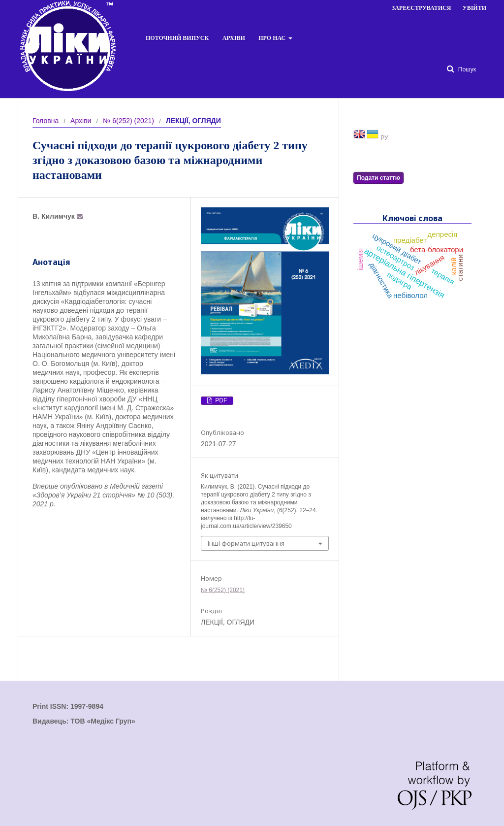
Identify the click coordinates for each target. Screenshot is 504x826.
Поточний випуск (177, 38)
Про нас (273, 38)
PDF (220, 400)
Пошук (466, 69)
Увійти (474, 8)
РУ (384, 138)
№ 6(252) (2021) (128, 121)
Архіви (234, 38)
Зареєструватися (422, 8)
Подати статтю (378, 178)
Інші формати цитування (246, 543)
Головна (46, 121)
